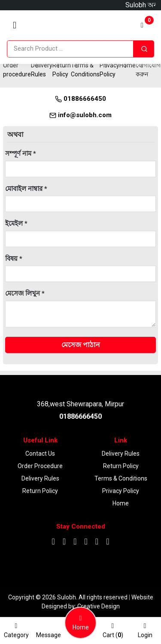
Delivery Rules (40, 478)
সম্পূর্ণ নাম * (21, 154)
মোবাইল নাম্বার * (26, 189)
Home (128, 65)
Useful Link (40, 440)
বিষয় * (14, 259)
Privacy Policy (121, 491)
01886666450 (80, 99)
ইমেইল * (16, 224)
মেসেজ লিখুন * (25, 293)
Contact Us (40, 454)
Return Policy (40, 491)
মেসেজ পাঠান (81, 345)
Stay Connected (81, 526)
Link (121, 440)
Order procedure (40, 466)
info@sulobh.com (80, 115)
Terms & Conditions (121, 478)
